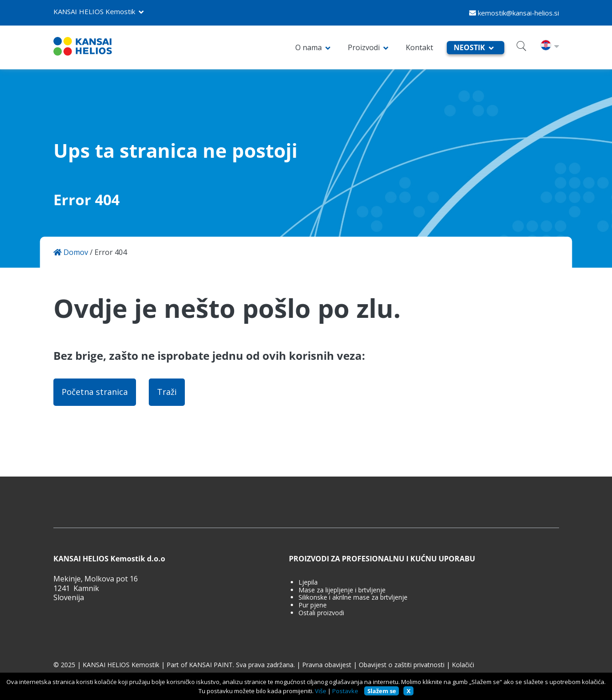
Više (321, 691)
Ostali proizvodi (321, 613)
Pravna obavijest (327, 665)
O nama (309, 47)
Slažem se (382, 691)
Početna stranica (95, 392)
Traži (167, 392)
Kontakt (419, 47)
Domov (71, 252)
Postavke (345, 691)
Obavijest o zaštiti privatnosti (402, 665)
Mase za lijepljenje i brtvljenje (342, 590)
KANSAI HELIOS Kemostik (94, 11)
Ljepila (308, 583)
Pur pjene (313, 605)
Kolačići (463, 665)
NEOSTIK (469, 47)
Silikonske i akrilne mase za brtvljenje (353, 598)
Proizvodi (364, 47)
